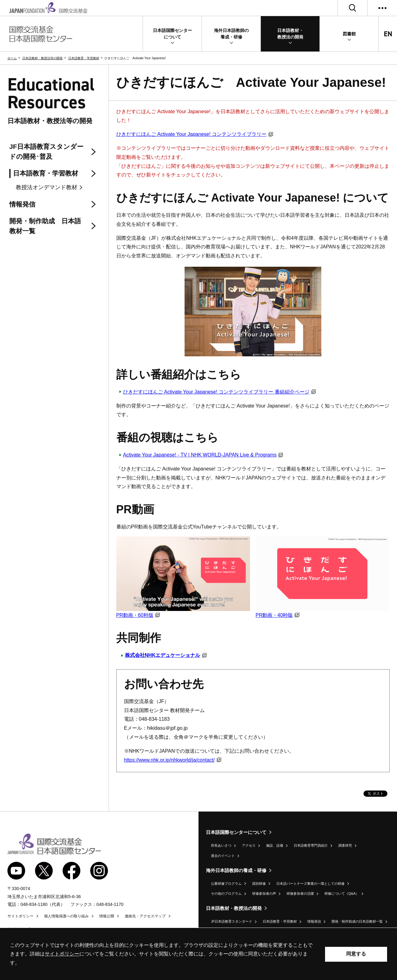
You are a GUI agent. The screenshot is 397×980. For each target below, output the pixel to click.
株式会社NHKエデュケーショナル (166, 655)
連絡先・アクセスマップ (145, 916)
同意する (356, 954)
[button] (172, 34)
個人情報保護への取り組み (66, 916)
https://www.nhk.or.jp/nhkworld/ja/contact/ (173, 760)
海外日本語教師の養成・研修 (236, 870)
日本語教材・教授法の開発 (234, 908)
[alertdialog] (198, 954)
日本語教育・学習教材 (84, 58)
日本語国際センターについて (236, 832)
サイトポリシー (20, 916)
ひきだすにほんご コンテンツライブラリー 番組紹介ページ (219, 392)
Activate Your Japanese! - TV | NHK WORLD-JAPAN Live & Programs (203, 455)
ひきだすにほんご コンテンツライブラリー (195, 134)
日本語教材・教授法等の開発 (42, 58)
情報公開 (107, 916)
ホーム (12, 58)
